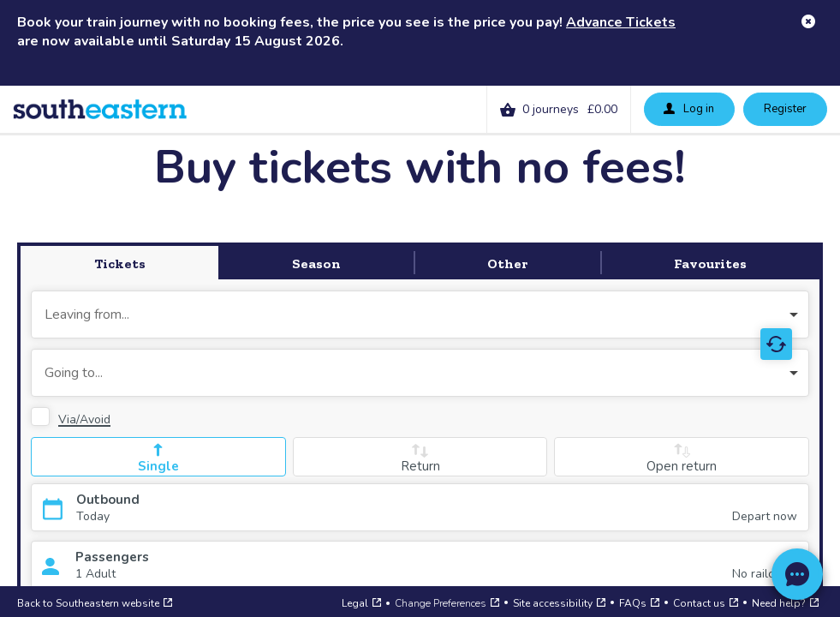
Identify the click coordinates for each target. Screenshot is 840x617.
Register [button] (785, 109)
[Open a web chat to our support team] (797, 574)
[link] (559, 109)
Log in (688, 108)
